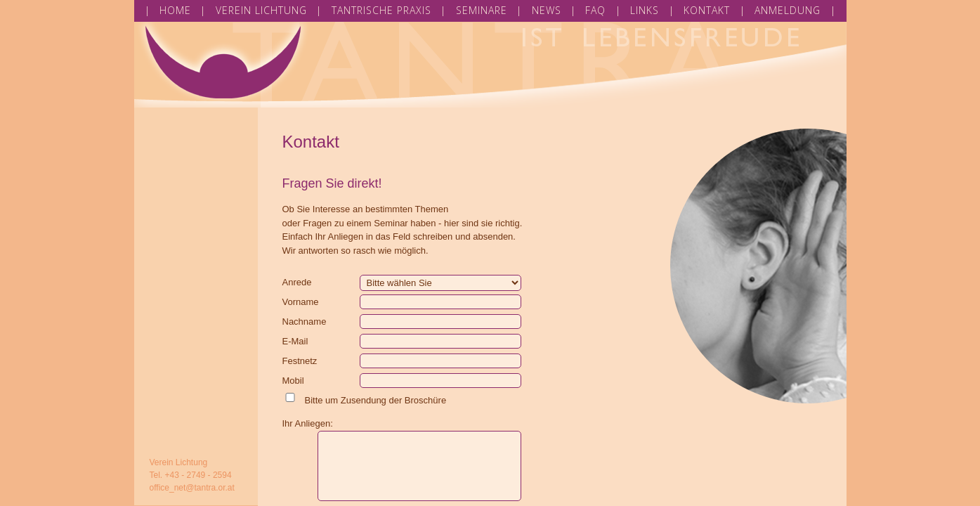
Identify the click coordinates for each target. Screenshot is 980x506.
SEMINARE (482, 10)
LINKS (645, 10)
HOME (175, 10)
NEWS (547, 10)
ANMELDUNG (788, 10)
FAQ (595, 10)
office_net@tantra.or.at (192, 488)
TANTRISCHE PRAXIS (381, 10)
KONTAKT (707, 10)
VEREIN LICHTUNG (261, 10)
